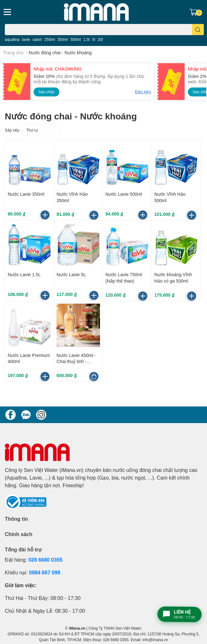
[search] (198, 30)
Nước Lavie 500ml (124, 194)
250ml (50, 39)
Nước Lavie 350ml (26, 194)
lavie (26, 39)
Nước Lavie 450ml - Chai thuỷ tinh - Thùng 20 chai (76, 361)
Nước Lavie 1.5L (24, 274)
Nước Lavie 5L (71, 274)
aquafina (12, 39)
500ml (76, 39)
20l (100, 39)
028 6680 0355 (46, 560)
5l (94, 39)
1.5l (86, 39)
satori (37, 39)
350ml (63, 39)
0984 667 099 (45, 572)
